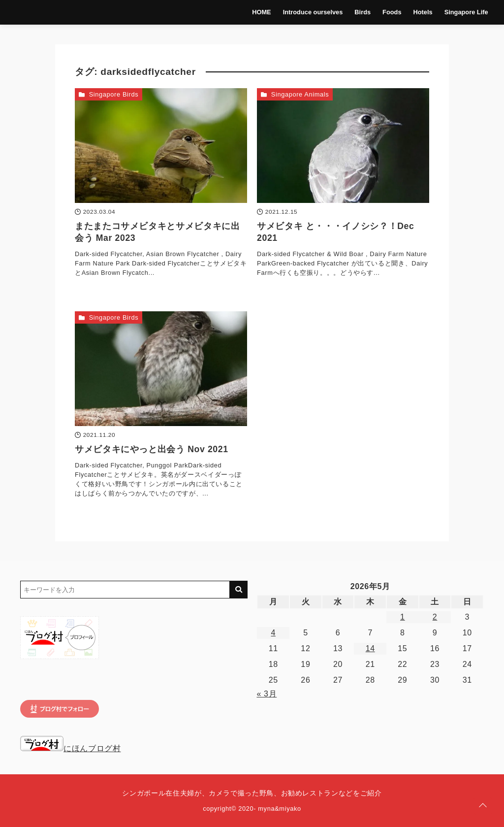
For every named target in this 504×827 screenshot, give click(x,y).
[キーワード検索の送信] (239, 590)
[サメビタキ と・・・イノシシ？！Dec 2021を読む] (343, 146)
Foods (392, 12)
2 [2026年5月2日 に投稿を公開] (435, 617)
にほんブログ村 (70, 748)
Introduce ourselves (313, 12)
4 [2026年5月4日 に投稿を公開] (273, 633)
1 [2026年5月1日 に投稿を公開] (403, 617)
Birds (362, 12)
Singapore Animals (300, 94)
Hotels (423, 12)
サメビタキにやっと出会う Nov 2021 (152, 449)
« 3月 (267, 694)
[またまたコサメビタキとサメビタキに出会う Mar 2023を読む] (161, 146)
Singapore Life (466, 12)
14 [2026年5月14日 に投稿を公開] (370, 648)
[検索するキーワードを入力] (125, 590)
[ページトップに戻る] (483, 806)
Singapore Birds (114, 94)
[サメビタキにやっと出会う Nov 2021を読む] (161, 369)
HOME (261, 12)
